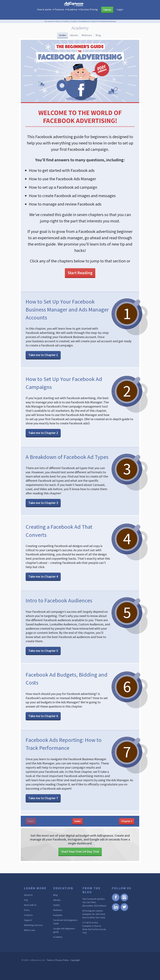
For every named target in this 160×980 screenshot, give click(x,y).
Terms (50, 972)
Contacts (28, 927)
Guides (57, 37)
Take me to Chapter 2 (43, 436)
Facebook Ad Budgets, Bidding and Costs (56, 690)
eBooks (72, 37)
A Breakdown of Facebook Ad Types (66, 464)
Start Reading (80, 276)
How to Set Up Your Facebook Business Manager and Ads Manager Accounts (66, 313)
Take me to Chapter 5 (43, 662)
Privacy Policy (62, 972)
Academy (58, 949)
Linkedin (116, 922)
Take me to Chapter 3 (43, 514)
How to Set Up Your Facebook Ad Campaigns (66, 386)
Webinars (89, 37)
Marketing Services (33, 937)
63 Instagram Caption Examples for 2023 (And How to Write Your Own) (94, 926)
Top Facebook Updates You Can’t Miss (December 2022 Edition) (94, 914)
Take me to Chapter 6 (43, 728)
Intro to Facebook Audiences (65, 612)
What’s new (30, 942)
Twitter (124, 922)
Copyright (75, 972)
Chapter (127, 833)
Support (28, 932)
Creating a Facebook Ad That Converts (65, 542)
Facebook (116, 913)
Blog (104, 37)
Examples (58, 927)
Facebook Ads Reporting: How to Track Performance (67, 755)
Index (78, 833)
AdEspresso (80, 5)
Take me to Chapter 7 (43, 810)
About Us (28, 907)
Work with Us (30, 917)
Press (27, 922)
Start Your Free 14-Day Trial (80, 863)
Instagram (124, 913)
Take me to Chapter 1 (43, 359)
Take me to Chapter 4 (43, 588)
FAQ (26, 912)
